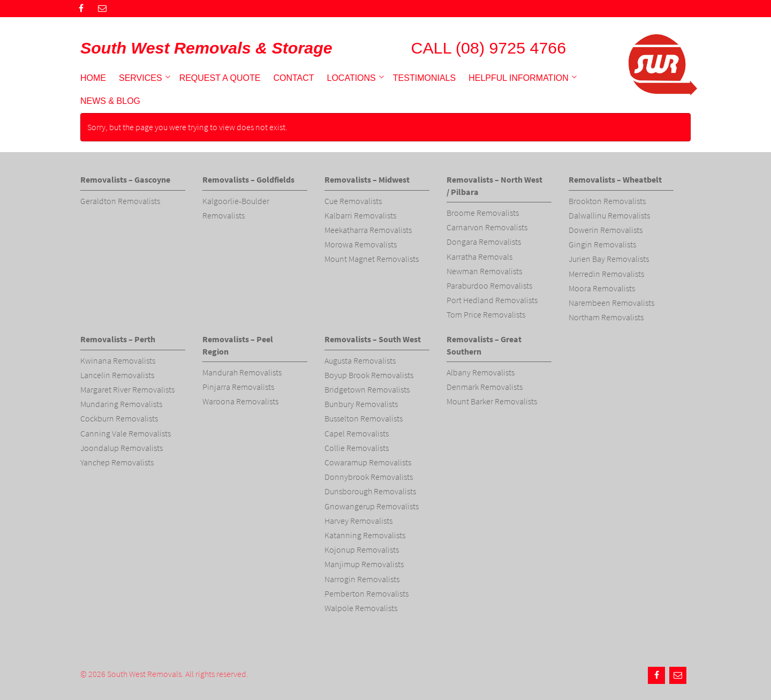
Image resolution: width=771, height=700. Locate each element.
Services (141, 78)
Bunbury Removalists (361, 404)
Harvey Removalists (358, 521)
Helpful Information (519, 78)
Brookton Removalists (607, 201)
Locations (352, 78)
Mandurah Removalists (242, 372)
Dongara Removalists (484, 242)
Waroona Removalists (240, 401)
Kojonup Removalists (362, 550)
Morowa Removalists (361, 244)
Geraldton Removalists (120, 201)
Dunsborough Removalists (370, 491)
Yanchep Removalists (117, 462)
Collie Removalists (357, 448)
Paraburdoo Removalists (489, 285)
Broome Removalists (483, 213)
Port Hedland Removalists (492, 300)
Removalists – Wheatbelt (615, 179)
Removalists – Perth (118, 339)
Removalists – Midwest (367, 179)
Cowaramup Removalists (368, 462)
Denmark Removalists (485, 387)
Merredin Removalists (606, 274)
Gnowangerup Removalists (372, 506)
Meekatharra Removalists (368, 230)
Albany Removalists (481, 372)
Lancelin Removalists (117, 375)
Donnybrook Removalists (369, 477)
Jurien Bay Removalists (609, 259)
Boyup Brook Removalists (369, 375)
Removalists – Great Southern (484, 345)
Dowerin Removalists (606, 230)
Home (93, 78)
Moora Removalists (602, 288)
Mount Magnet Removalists (372, 259)
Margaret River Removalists (127, 389)
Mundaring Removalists (121, 404)
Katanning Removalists (365, 535)
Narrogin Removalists (362, 579)
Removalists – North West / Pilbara (494, 185)
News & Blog (110, 101)
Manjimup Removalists (364, 564)
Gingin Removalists (602, 244)
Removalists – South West (373, 339)
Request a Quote (220, 78)
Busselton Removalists (364, 418)
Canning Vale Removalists (126, 433)
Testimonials (424, 78)
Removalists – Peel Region (238, 345)
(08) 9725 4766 (511, 48)
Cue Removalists (353, 201)
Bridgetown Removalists (367, 389)
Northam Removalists (606, 317)
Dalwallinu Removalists (609, 215)
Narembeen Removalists (611, 303)
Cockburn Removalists (119, 418)
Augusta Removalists (360, 360)
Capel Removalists (357, 433)
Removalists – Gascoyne (125, 179)
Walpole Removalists (361, 608)
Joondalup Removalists (122, 448)
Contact (293, 78)
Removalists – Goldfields (248, 179)
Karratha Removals (479, 257)
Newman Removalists (484, 271)
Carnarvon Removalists (487, 227)
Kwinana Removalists (118, 360)
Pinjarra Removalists (238, 387)
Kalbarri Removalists (360, 215)
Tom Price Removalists (486, 314)
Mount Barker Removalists (492, 401)
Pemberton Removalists (366, 593)
